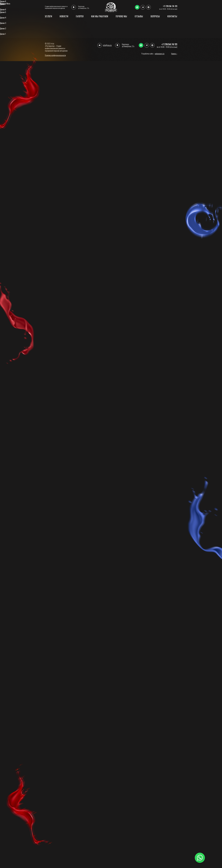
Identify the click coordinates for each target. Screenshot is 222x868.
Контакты (172, 16)
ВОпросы (155, 16)
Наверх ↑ (174, 54)
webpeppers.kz (160, 54)
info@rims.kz (107, 45)
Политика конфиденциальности (55, 55)
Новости (64, 16)
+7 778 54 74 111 (169, 44)
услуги (48, 16)
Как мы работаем (100, 16)
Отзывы (139, 16)
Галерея (80, 16)
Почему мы (121, 16)
